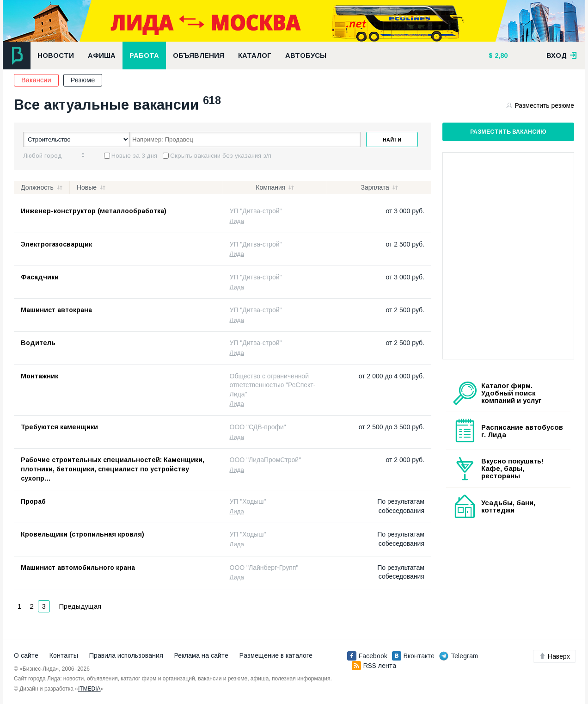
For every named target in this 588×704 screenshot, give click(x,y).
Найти (392, 140)
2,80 (500, 56)
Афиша (102, 56)
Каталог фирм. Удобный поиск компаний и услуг (511, 393)
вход (562, 56)
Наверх (554, 656)
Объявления (199, 56)
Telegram (459, 656)
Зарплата (375, 187)
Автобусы (306, 56)
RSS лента (374, 666)
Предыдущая (80, 606)
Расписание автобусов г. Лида (522, 431)
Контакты (64, 655)
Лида (237, 221)
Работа (144, 56)
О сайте (26, 655)
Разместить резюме (540, 105)
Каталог (255, 56)
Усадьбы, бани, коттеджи (508, 506)
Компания (270, 187)
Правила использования (126, 655)
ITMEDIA (89, 689)
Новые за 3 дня (134, 156)
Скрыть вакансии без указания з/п (221, 156)
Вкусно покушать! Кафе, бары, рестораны (512, 469)
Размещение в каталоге (276, 655)
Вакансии (36, 80)
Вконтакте (413, 656)
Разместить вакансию (508, 132)
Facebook (367, 656)
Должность (37, 187)
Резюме (83, 80)
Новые (87, 187)
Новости (56, 56)
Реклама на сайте (201, 655)
